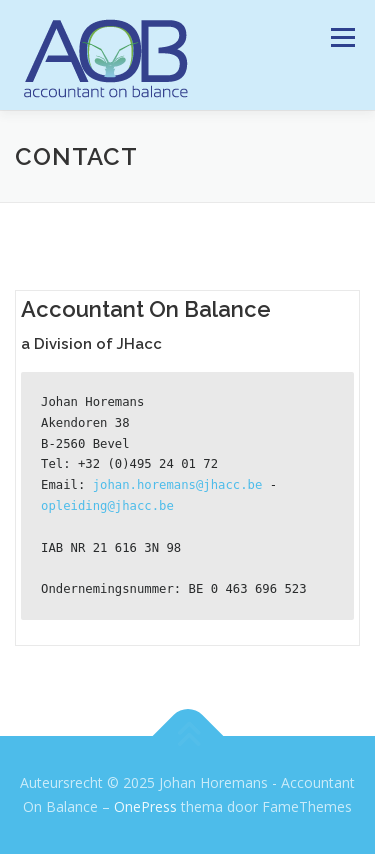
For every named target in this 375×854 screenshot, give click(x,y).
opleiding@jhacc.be (107, 506)
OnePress (145, 806)
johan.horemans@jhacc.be (178, 485)
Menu (341, 37)
